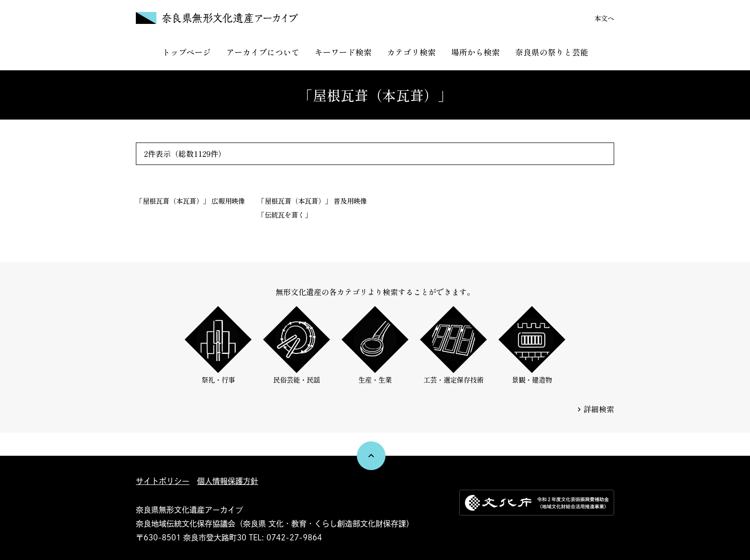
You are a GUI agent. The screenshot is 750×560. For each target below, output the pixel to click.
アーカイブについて (263, 52)
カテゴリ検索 (411, 52)
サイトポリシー (163, 481)
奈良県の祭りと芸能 (552, 52)
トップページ (187, 52)
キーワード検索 (343, 52)
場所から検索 (475, 52)
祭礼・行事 (218, 345)
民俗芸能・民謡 (297, 345)
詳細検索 (599, 409)
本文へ (604, 18)
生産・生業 (375, 345)
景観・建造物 (532, 345)
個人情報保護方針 (228, 481)
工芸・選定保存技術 (453, 345)
